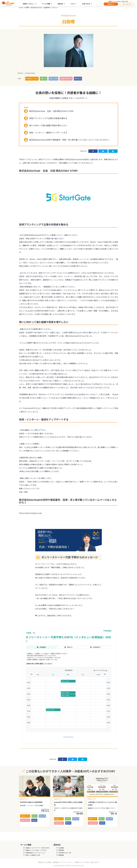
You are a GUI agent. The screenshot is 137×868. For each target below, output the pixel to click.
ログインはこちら (127, 4)
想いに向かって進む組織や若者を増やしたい (48, 125)
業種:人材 (44, 79)
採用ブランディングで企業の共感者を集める (48, 118)
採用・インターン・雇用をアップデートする (48, 133)
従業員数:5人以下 (93, 819)
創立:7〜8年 (76, 819)
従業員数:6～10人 (59, 819)
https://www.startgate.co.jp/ (30, 513)
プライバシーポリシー (67, 862)
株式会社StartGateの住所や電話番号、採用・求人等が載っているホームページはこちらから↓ (69, 140)
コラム (73, 4)
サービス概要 (46, 4)
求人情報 (48, 862)
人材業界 (27, 8)
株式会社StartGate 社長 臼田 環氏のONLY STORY (51, 111)
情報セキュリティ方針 (82, 862)
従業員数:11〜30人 (32, 79)
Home (21, 8)
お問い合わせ (86, 4)
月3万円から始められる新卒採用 (31, 802)
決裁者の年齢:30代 (66, 79)
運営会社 (60, 4)
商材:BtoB (78, 79)
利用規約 (56, 862)
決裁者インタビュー (29, 4)
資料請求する (111, 4)
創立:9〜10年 (53, 79)
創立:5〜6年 (42, 816)
